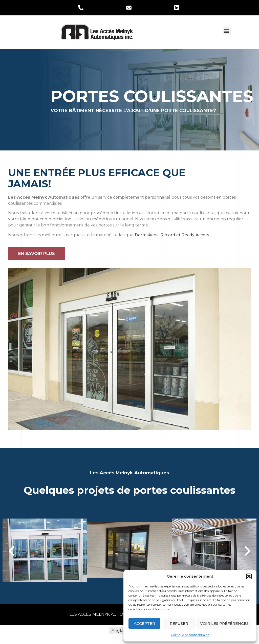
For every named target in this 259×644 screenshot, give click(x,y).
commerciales (48, 203)
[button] (249, 576)
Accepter (144, 623)
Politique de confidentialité (190, 635)
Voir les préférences (224, 623)
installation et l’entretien (141, 213)
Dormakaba (147, 235)
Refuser (179, 623)
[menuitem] (119, 631)
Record (168, 235)
